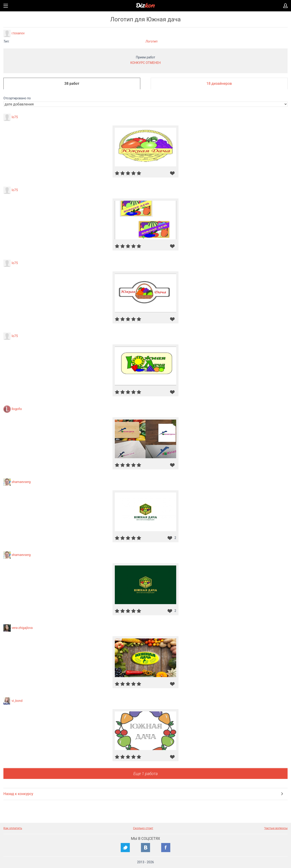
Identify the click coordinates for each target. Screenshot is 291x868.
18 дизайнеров (219, 84)
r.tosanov (18, 33)
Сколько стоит (143, 828)
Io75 (15, 117)
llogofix (17, 409)
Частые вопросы (276, 828)
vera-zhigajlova (22, 628)
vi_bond (17, 701)
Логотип (152, 41)
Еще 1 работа (145, 774)
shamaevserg (21, 482)
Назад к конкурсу (18, 794)
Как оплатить (13, 828)
